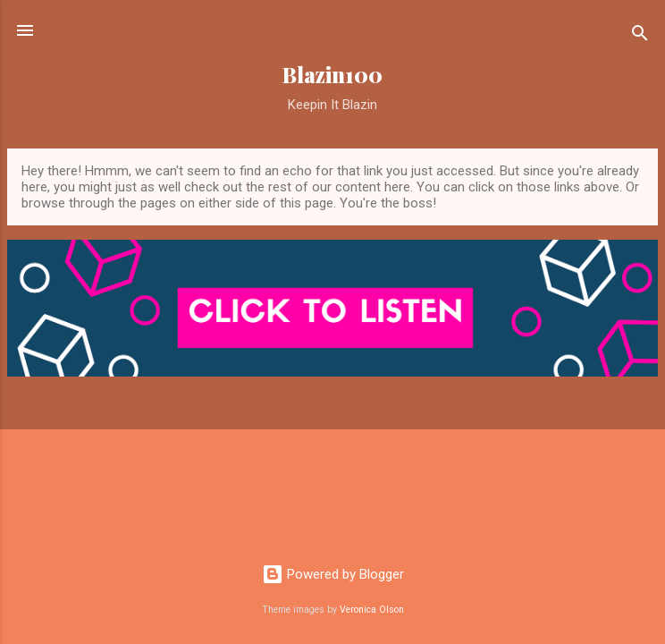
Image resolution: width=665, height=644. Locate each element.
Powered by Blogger (333, 574)
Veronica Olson (372, 610)
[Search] (640, 36)
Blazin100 (332, 75)
